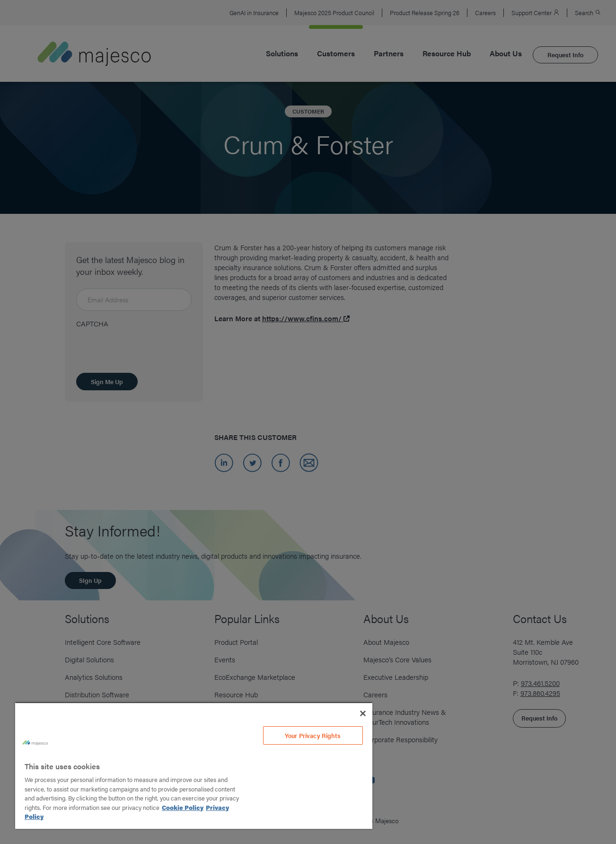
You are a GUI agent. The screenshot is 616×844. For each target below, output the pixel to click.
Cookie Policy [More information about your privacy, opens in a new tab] (183, 807)
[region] (194, 765)
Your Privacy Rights (313, 735)
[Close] (363, 713)
